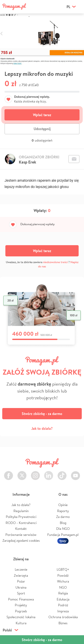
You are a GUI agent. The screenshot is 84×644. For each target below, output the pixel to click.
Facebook (9, 473)
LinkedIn (49, 473)
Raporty (63, 511)
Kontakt (21, 529)
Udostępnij (42, 129)
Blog (63, 523)
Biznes (63, 623)
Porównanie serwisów (21, 535)
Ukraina (21, 587)
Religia (63, 593)
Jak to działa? (42, 428)
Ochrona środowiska (63, 617)
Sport (21, 593)
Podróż (63, 605)
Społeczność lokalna (21, 617)
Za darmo (63, 517)
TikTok (62, 473)
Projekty (21, 605)
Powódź (63, 575)
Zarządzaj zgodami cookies (21, 540)
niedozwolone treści (55, 262)
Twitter (22, 473)
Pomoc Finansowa (21, 599)
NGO (63, 587)
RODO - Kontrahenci (21, 523)
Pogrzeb (21, 611)
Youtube (75, 473)
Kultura (21, 623)
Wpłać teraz (42, 115)
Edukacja (63, 599)
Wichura (63, 581)
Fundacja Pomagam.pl (63, 535)
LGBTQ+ (63, 569)
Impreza (63, 611)
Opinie (63, 505)
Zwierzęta (21, 575)
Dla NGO (63, 529)
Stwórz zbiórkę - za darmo (42, 414)
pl (68, 7)
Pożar (21, 581)
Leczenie (21, 569)
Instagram (35, 473)
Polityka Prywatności (21, 517)
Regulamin (21, 511)
